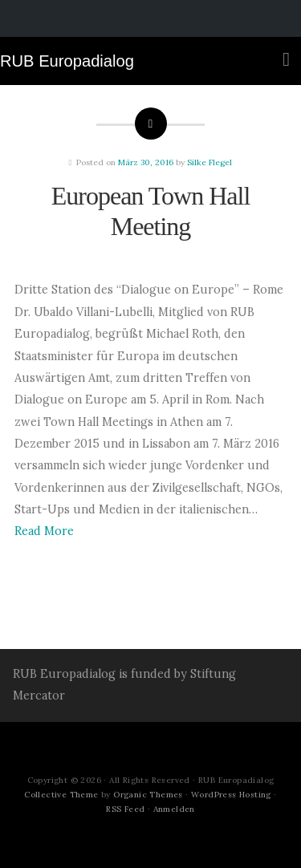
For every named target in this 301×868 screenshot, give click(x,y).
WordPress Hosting (231, 795)
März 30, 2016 (146, 162)
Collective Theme (61, 795)
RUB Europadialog (67, 61)
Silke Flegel (209, 162)
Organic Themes (148, 795)
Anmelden (174, 809)
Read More (44, 531)
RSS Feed (125, 809)
